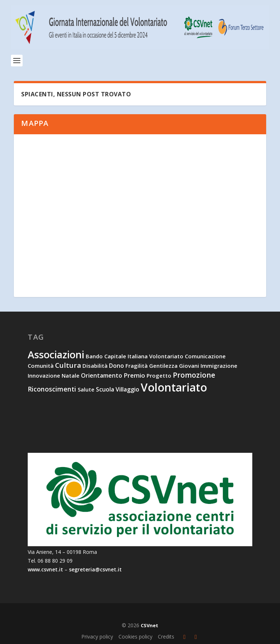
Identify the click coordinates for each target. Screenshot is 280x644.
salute (86, 389)
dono (116, 366)
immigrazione (219, 366)
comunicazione (205, 356)
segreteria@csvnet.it (95, 569)
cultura (68, 365)
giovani (189, 366)
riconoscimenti (52, 389)
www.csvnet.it (45, 569)
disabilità (95, 366)
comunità (41, 366)
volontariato (174, 387)
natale (71, 375)
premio (134, 375)
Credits (166, 637)
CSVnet (149, 625)
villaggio (127, 389)
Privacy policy (97, 637)
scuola (105, 389)
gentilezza (163, 366)
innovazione (44, 375)
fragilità (137, 366)
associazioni (56, 354)
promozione (194, 375)
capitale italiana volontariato (144, 356)
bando (94, 356)
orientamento (102, 375)
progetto (159, 375)
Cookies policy (135, 637)
